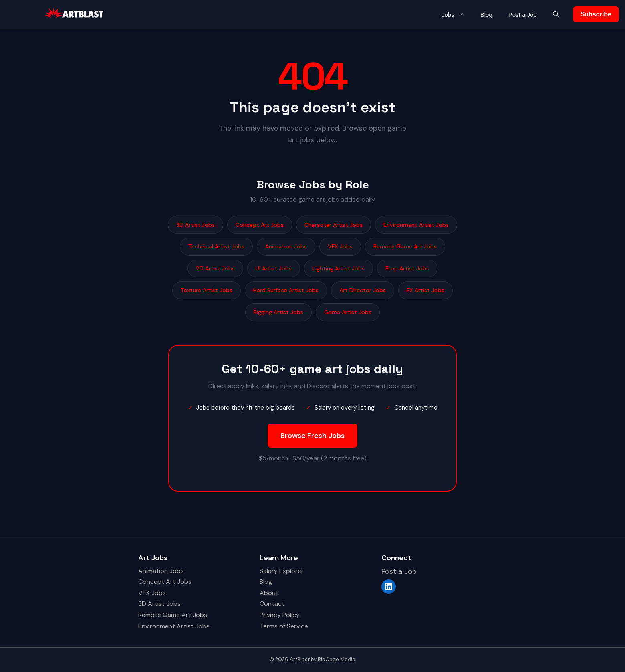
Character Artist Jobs (334, 225)
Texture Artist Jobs (207, 290)
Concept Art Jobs (260, 225)
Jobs (457, 15)
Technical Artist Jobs (216, 246)
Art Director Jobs (363, 290)
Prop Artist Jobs (407, 268)
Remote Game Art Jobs (405, 246)
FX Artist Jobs (425, 290)
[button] (556, 15)
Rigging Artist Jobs (278, 312)
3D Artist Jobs (196, 225)
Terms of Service (284, 626)
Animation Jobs (286, 246)
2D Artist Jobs (215, 268)
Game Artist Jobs (348, 312)
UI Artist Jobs (274, 268)
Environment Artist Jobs (416, 225)
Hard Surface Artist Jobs (286, 290)
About (269, 593)
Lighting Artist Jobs (339, 268)
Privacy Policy (280, 615)
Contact (272, 604)
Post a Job (523, 15)
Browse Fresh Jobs (312, 436)
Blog (486, 15)
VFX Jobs (340, 246)
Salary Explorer (282, 571)
